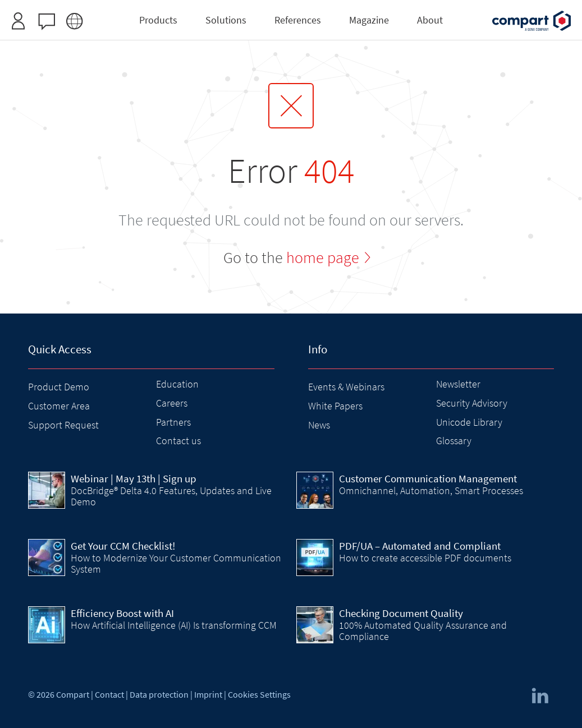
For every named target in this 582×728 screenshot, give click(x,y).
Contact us (178, 441)
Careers (172, 403)
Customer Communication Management (428, 478)
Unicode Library (469, 422)
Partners (173, 422)
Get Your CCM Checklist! (123, 546)
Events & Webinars (346, 387)
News (319, 425)
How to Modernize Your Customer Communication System (176, 563)
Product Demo (59, 387)
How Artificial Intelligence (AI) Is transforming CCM (174, 625)
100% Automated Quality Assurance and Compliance (423, 631)
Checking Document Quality (401, 613)
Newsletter (458, 384)
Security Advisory (472, 403)
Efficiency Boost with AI (122, 613)
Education (177, 384)
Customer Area (59, 406)
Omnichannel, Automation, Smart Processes (431, 490)
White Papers (335, 406)
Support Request (63, 425)
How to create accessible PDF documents (425, 558)
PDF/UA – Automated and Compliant (420, 546)
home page (323, 257)
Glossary (454, 441)
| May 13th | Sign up (134, 478)
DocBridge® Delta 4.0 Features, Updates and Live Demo (171, 496)
